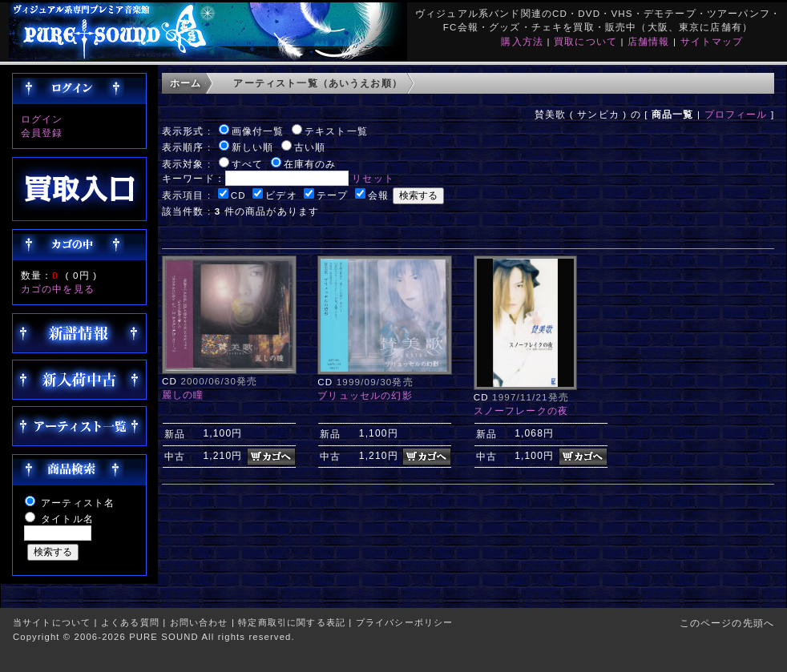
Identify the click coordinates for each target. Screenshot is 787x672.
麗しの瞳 (183, 394)
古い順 (310, 147)
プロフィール (736, 114)
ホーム (186, 83)
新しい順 (253, 147)
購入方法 (522, 41)
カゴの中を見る (58, 289)
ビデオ (281, 195)
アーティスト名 (78, 503)
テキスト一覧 (336, 131)
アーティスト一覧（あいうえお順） (318, 83)
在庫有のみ (310, 164)
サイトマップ (712, 41)
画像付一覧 (258, 131)
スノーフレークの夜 (521, 410)
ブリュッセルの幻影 (365, 395)
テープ (332, 195)
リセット (373, 178)
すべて (247, 164)
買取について (585, 41)
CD (238, 195)
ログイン (42, 119)
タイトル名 (67, 519)
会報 (378, 195)
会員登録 (42, 133)
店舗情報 (649, 41)
